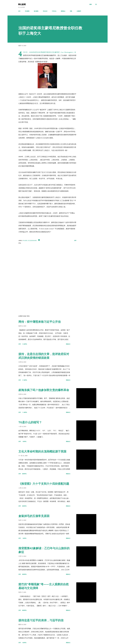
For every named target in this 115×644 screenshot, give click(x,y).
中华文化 (54, 11)
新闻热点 (63, 11)
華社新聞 (22, 4)
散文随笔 (36, 11)
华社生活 (45, 11)
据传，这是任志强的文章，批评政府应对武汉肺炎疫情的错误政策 (44, 356)
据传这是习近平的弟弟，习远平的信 (41, 620)
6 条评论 (24, 643)
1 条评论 (24, 441)
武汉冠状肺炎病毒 (32, 240)
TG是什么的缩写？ (30, 422)
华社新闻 (27, 11)
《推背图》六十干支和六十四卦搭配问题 (44, 484)
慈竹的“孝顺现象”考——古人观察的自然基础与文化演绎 (44, 586)
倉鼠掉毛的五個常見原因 (34, 516)
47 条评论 (25, 380)
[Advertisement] (45, 296)
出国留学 (79, 11)
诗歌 (71, 11)
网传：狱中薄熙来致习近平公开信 (40, 322)
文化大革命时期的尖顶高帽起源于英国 (42, 451)
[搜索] (91, 4)
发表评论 (24, 474)
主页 (19, 11)
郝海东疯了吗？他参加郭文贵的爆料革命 (44, 390)
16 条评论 (25, 344)
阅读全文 (68, 344)
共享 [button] (75, 240)
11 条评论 (25, 412)
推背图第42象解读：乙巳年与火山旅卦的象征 (44, 550)
